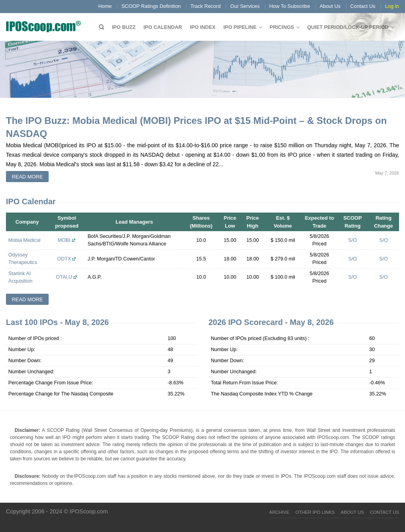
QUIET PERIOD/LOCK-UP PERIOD (348, 27)
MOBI (64, 240)
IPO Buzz (124, 27)
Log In (392, 6)
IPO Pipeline (240, 27)
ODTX (64, 259)
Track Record (205, 6)
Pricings (282, 27)
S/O (353, 240)
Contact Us (363, 6)
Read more (27, 177)
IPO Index (203, 27)
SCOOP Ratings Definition (151, 6)
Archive (279, 512)
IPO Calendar (163, 27)
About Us (330, 6)
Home (105, 6)
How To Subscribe (290, 6)
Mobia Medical (24, 240)
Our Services (245, 6)
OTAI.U (64, 277)
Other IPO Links (315, 512)
